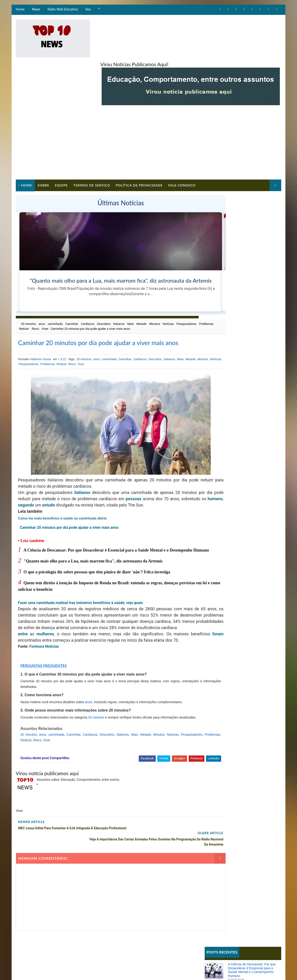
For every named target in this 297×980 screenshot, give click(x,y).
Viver (84, 296)
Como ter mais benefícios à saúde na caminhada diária (62, 502)
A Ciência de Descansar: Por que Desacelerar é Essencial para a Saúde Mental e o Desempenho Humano (252, 178)
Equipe (61, 144)
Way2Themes (94, 972)
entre (22, 631)
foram (23, 637)
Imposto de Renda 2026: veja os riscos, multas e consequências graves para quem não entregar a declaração (254, 433)
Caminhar (71, 292)
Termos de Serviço (91, 144)
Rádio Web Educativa (62, 12)
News (35, 12)
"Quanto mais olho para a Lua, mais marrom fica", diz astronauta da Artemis (92, 552)
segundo (81, 483)
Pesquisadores (28, 296)
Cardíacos (87, 292)
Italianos (118, 292)
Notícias (168, 292)
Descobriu (103, 292)
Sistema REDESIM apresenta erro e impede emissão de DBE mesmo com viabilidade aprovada (254, 370)
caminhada (55, 292)
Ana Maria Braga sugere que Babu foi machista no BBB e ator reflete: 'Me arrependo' (254, 390)
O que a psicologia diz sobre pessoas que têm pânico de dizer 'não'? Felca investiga (96, 563)
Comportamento (219, 302)
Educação (214, 309)
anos (41, 292)
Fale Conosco (181, 144)
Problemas (48, 296)
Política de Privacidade (139, 144)
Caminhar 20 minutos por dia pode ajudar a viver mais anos (68, 512)
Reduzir (63, 296)
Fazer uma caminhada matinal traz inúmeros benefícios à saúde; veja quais (80, 593)
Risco (74, 296)
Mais (130, 292)
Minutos (154, 292)
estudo (104, 483)
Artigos (213, 294)
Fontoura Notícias (44, 643)
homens (63, 483)
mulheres (42, 631)
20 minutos (28, 292)
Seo (87, 12)
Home (19, 12)
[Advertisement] (148, 104)
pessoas (159, 477)
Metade (141, 292)
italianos (81, 470)
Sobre (43, 144)
